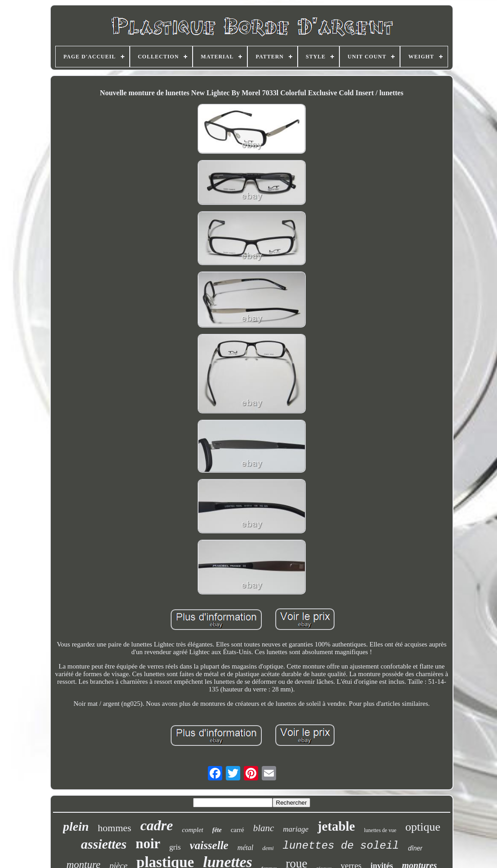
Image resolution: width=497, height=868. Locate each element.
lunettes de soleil (341, 846)
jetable (336, 826)
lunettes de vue (380, 830)
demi (268, 848)
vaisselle (209, 845)
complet (192, 830)
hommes (115, 828)
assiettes (104, 844)
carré (238, 830)
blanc (264, 828)
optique (423, 827)
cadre (156, 825)
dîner (415, 848)
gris (175, 847)
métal (246, 848)
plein (76, 826)
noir (148, 844)
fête (217, 830)
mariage (296, 829)
